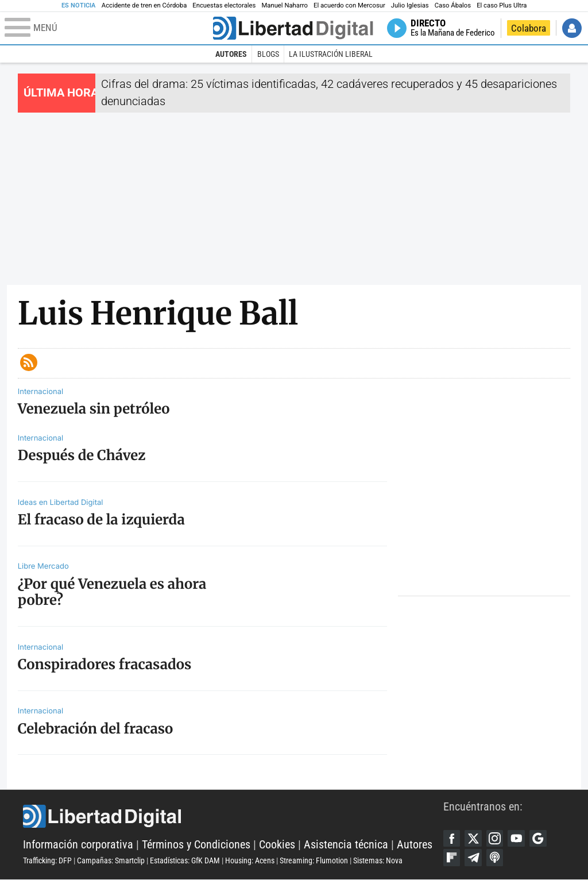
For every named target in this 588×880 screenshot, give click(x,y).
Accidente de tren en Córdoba (144, 5)
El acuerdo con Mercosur (349, 5)
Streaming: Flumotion (314, 860)
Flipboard (452, 858)
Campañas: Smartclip (111, 860)
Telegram (474, 858)
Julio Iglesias (410, 5)
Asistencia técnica (346, 845)
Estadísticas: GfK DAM (185, 860)
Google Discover (539, 839)
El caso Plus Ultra (502, 5)
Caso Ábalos (453, 5)
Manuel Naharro (285, 5)
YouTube (517, 839)
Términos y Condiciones (196, 845)
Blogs (268, 54)
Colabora (529, 28)
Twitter (474, 839)
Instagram (495, 839)
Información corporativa (78, 845)
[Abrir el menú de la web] (108, 28)
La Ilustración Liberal (331, 54)
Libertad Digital (233, 817)
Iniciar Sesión (572, 28)
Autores (231, 54)
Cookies (277, 845)
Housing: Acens (250, 860)
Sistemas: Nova (378, 860)
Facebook (452, 839)
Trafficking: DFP (47, 860)
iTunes (495, 858)
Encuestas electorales (224, 5)
